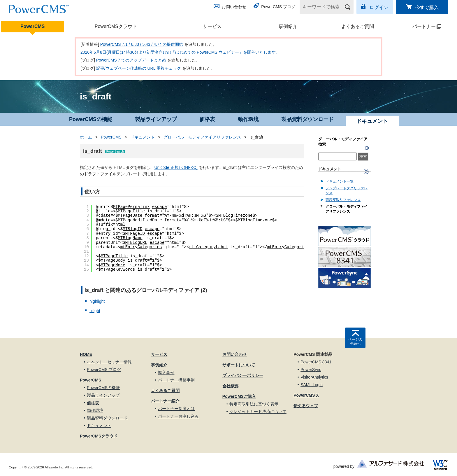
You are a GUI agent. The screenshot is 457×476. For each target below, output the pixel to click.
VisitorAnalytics (314, 377)
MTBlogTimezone (235, 216)
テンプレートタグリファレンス (347, 191)
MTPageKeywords (118, 269)
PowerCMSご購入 (239, 396)
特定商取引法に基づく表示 (254, 404)
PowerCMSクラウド (116, 26)
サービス (212, 26)
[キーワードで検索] (323, 7)
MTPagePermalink (131, 207)
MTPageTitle (131, 211)
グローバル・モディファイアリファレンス (202, 137)
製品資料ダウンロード (307, 119)
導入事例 (166, 372)
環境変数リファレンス (343, 200)
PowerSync (311, 370)
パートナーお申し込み (178, 416)
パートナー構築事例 (176, 380)
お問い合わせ (234, 7)
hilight (95, 311)
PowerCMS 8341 (316, 362)
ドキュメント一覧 (340, 181)
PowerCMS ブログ (278, 7)
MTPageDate (130, 216)
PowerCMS (33, 26)
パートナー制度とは (176, 409)
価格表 (207, 119)
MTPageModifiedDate (140, 220)
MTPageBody (113, 260)
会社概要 (231, 386)
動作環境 (248, 119)
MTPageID (135, 234)
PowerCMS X (306, 395)
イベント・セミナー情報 (109, 362)
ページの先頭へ (355, 342)
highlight (97, 301)
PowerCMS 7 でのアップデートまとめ (131, 60)
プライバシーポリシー (243, 375)
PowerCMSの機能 (91, 119)
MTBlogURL (136, 243)
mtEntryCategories (141, 247)
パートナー (419, 26)
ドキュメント (143, 137)
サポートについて (239, 365)
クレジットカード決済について (258, 412)
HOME (86, 354)
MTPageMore (113, 265)
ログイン (379, 7)
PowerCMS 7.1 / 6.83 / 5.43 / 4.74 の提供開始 (142, 44)
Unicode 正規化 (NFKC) (176, 167)
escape (159, 207)
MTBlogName (130, 238)
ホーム (86, 137)
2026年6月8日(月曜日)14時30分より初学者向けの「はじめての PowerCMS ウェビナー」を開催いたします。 (180, 52)
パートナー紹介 (165, 401)
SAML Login (312, 385)
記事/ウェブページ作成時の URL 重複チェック (139, 68)
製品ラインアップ (156, 119)
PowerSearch (115, 152)
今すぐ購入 (427, 7)
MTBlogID (132, 229)
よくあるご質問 (358, 26)
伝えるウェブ (306, 406)
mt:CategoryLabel (208, 247)
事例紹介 (288, 26)
